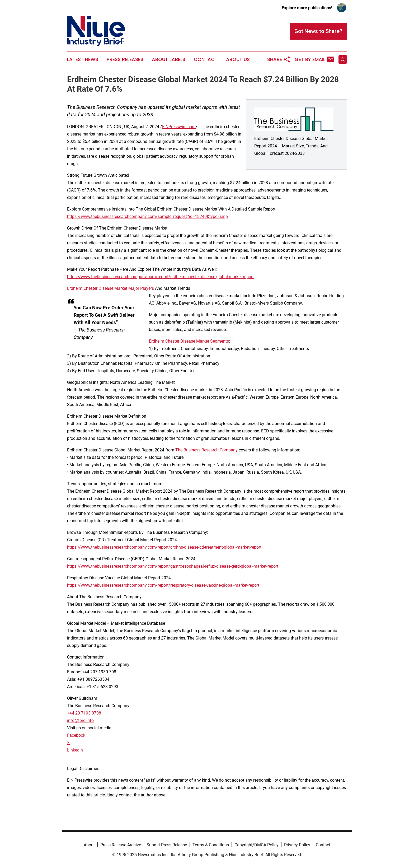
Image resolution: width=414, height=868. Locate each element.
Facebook (76, 735)
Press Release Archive (121, 845)
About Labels (169, 59)
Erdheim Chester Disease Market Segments (189, 341)
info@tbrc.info (80, 720)
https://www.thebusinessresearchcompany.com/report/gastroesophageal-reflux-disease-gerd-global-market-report (173, 566)
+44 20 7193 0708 (84, 713)
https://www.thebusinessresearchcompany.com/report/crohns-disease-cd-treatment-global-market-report (164, 547)
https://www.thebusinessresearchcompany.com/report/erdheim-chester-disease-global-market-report (160, 277)
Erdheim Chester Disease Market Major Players (110, 288)
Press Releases (125, 59)
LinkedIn (75, 750)
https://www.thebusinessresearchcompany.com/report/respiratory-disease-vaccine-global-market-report (163, 585)
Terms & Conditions (211, 845)
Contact (206, 59)
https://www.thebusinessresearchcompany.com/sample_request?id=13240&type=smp (147, 216)
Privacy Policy (297, 845)
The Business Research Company (206, 450)
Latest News (83, 59)
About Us (238, 59)
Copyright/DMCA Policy (257, 845)
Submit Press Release (167, 845)
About (89, 845)
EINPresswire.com (179, 127)
